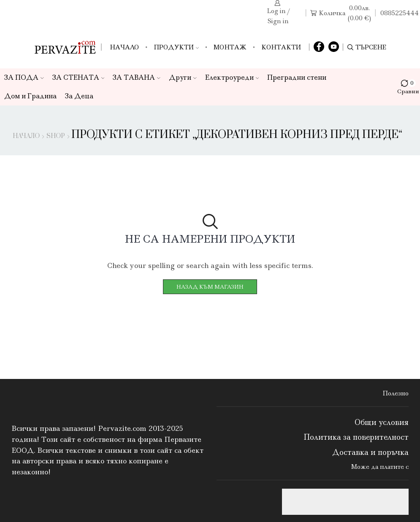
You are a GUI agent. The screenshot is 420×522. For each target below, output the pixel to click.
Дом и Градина (30, 96)
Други (183, 77)
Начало (124, 47)
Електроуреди (232, 77)
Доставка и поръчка (370, 452)
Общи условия (382, 422)
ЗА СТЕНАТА (79, 77)
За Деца (79, 96)
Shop (56, 136)
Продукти (176, 47)
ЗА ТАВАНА (137, 77)
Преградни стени (297, 77)
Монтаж (230, 47)
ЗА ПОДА (24, 77)
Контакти (281, 47)
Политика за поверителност (356, 437)
